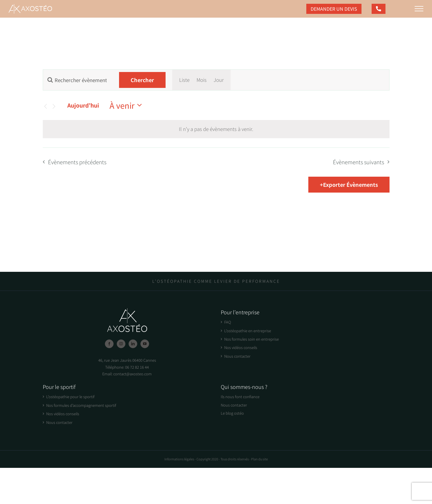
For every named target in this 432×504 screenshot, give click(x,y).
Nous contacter (237, 356)
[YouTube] (145, 344)
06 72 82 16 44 (137, 367)
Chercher (143, 80)
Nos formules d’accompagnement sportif (81, 405)
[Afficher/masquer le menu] (419, 9)
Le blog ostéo (232, 413)
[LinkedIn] (133, 344)
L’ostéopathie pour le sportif (70, 397)
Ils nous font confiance (240, 397)
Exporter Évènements (351, 184)
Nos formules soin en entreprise (252, 339)
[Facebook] (109, 344)
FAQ (228, 322)
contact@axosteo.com (132, 374)
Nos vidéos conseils (241, 347)
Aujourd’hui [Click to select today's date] (83, 105)
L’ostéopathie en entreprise (248, 331)
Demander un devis (334, 9)
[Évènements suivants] (54, 106)
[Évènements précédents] (46, 106)
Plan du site (259, 459)
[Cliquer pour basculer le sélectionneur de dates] (127, 105)
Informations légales (179, 459)
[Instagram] (121, 344)
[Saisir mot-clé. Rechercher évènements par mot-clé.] (78, 80)
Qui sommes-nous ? (244, 387)
